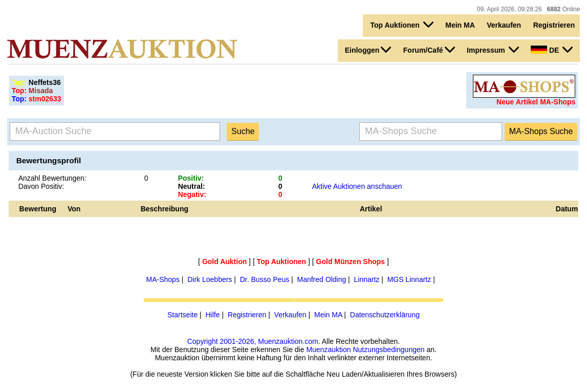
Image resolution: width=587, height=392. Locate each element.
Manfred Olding (322, 279)
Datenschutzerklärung (385, 315)
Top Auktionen (401, 25)
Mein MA (460, 25)
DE (552, 50)
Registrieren (554, 25)
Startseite (182, 315)
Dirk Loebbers (210, 279)
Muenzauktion (328, 350)
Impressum (493, 50)
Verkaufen (504, 25)
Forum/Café (429, 50)
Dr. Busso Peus (265, 279)
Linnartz (367, 279)
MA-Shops (163, 279)
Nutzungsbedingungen (388, 350)
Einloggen (368, 50)
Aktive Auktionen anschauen (357, 186)
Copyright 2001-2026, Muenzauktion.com (253, 341)
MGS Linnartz (409, 279)
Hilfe (212, 315)
